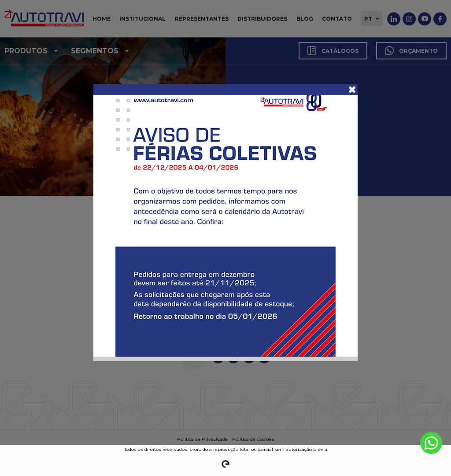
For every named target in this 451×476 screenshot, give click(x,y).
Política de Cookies (253, 439)
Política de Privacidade (202, 439)
